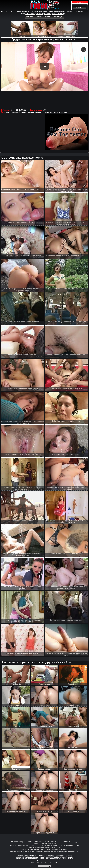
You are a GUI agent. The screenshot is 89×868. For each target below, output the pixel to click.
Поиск (47, 17)
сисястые (48, 112)
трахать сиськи (60, 112)
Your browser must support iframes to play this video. (44, 75)
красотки (39, 112)
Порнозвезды (58, 17)
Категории (30, 17)
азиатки (15, 112)
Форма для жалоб (45, 861)
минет (9, 112)
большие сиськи (27, 112)
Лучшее (40, 17)
